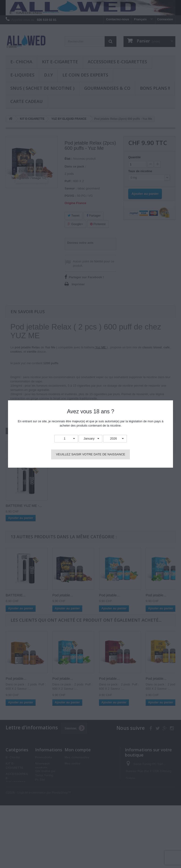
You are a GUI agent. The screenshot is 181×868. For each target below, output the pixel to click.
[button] (66, 439)
